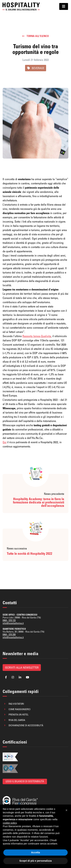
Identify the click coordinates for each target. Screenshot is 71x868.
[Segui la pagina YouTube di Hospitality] (28, 677)
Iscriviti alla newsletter (22, 668)
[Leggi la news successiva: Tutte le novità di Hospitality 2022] (35, 545)
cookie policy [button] (10, 823)
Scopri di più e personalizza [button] (35, 861)
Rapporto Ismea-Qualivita (37, 336)
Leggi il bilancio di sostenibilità (25, 781)
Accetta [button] (35, 852)
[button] (66, 810)
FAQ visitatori (16, 704)
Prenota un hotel (18, 715)
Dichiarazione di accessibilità (26, 725)
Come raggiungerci (20, 709)
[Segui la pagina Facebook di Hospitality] (6, 677)
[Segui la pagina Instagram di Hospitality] (13, 677)
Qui (5, 442)
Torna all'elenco (35, 36)
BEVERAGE (36, 68)
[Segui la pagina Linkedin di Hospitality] (20, 677)
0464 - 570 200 (9, 634)
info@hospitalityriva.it (13, 623)
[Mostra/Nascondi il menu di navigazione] (64, 6)
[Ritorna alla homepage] (21, 6)
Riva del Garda (17, 720)
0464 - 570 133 (9, 620)
